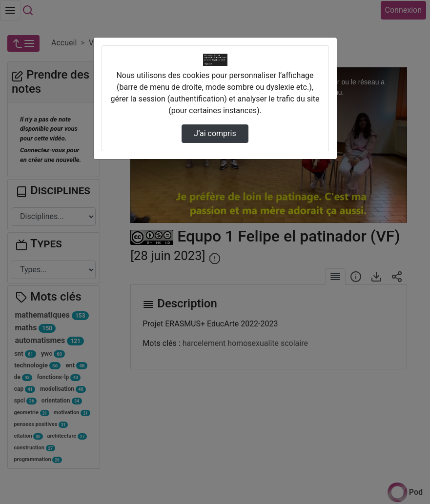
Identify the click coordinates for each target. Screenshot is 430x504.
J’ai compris (215, 133)
